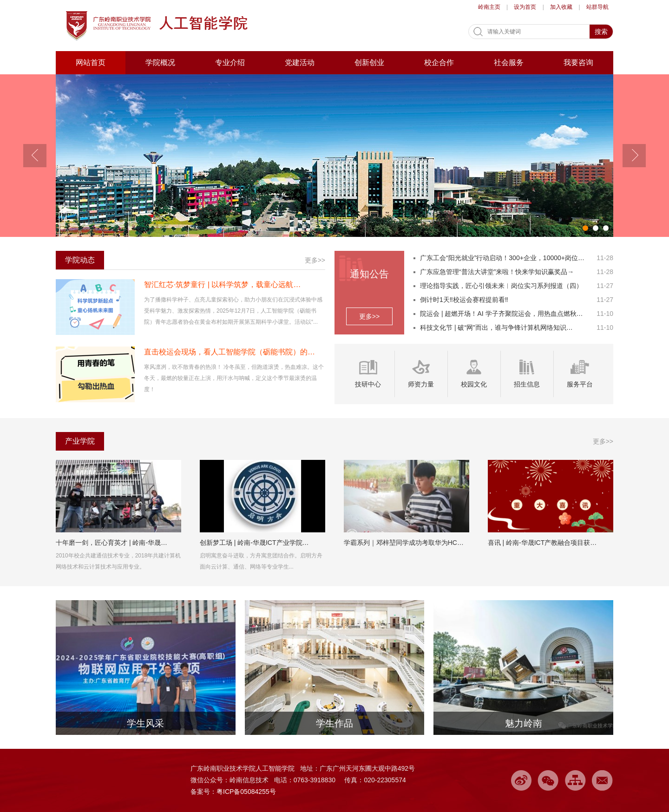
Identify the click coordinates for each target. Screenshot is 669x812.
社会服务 (509, 62)
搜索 (601, 32)
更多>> (369, 316)
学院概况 (160, 62)
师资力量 (421, 384)
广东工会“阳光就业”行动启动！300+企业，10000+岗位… (502, 258)
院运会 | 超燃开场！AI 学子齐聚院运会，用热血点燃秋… (502, 314)
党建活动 (300, 62)
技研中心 (368, 384)
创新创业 (369, 62)
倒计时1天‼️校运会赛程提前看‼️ (464, 300)
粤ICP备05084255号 (246, 792)
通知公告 (369, 274)
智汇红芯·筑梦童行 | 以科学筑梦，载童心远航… (223, 285)
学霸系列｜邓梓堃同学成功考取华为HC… (404, 543)
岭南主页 (489, 7)
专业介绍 (230, 62)
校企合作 (439, 62)
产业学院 (80, 441)
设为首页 (525, 7)
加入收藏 (561, 7)
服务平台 (580, 384)
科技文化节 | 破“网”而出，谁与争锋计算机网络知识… (496, 327)
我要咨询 (578, 62)
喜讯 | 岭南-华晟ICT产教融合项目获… (542, 543)
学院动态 (80, 260)
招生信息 (527, 384)
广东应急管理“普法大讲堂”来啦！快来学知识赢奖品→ (497, 272)
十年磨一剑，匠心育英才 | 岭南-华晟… (111, 543)
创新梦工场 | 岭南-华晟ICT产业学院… (254, 543)
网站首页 (91, 62)
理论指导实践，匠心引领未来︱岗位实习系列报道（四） (501, 286)
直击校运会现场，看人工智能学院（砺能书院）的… (230, 352)
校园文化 (474, 384)
